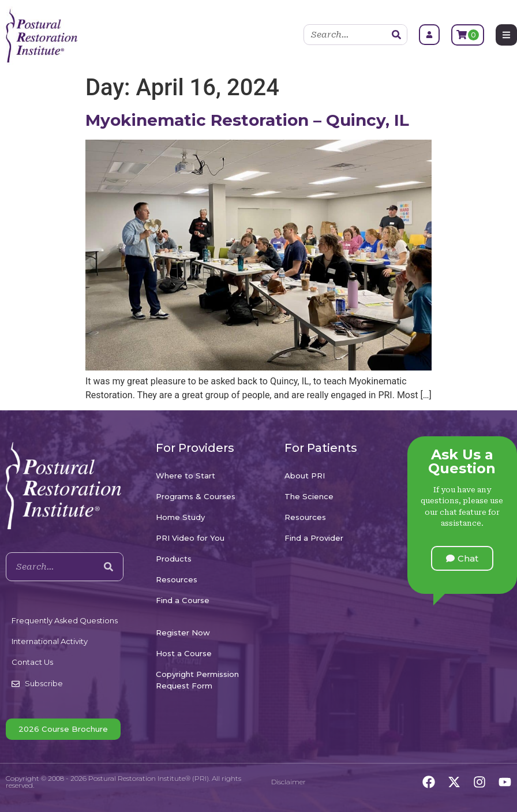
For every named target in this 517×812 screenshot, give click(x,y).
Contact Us (32, 662)
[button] (462, 558)
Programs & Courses (196, 496)
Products (174, 559)
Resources (177, 579)
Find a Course (183, 600)
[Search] (396, 35)
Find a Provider (314, 538)
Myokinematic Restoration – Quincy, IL (247, 120)
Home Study (180, 517)
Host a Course (184, 653)
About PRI (305, 476)
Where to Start (186, 476)
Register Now (183, 633)
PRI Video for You (190, 538)
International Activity (50, 641)
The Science (309, 496)
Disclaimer (289, 782)
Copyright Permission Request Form (197, 680)
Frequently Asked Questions (65, 620)
